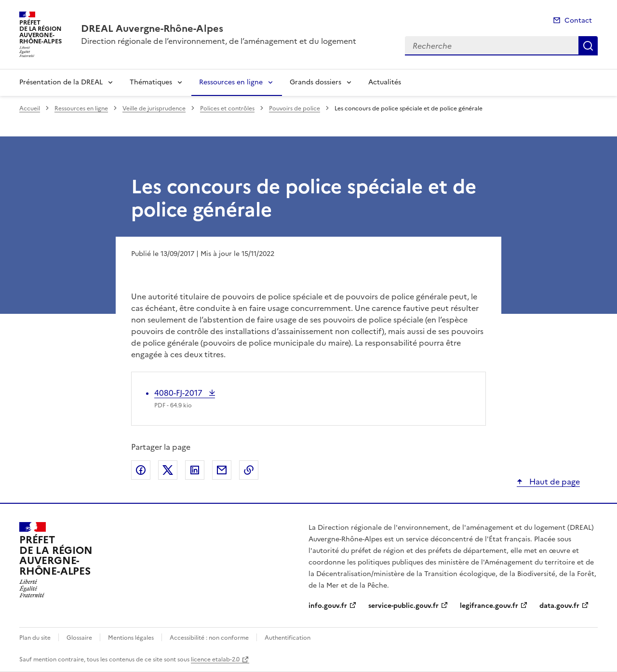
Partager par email (222, 470)
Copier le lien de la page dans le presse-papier (249, 470)
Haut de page (554, 482)
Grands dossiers (315, 82)
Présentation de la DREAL (61, 82)
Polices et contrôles (227, 108)
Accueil (30, 108)
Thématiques (151, 82)
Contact (578, 20)
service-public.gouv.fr (403, 606)
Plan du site (35, 638)
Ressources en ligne (231, 82)
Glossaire (79, 638)
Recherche (588, 46)
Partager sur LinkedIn (195, 470)
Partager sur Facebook (141, 470)
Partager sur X (168, 470)
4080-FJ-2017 (179, 393)
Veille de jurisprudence (154, 108)
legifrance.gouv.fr (489, 606)
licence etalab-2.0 (215, 659)
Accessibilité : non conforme (209, 638)
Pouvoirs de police (295, 108)
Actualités (385, 82)
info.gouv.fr (328, 606)
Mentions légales (131, 638)
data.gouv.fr (559, 606)
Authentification (288, 638)
